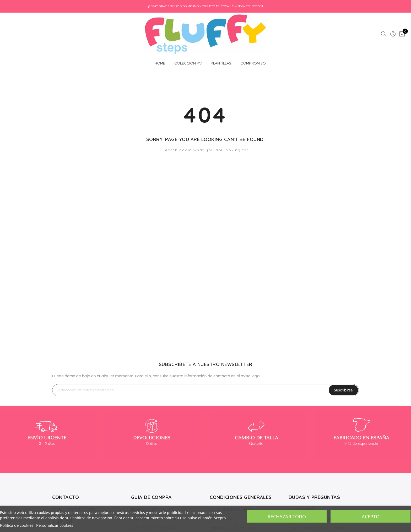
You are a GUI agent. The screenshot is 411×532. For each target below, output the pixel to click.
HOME (160, 62)
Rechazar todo (287, 517)
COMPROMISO (253, 63)
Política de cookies (17, 525)
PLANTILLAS (221, 62)
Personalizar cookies (55, 525)
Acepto (371, 517)
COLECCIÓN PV (188, 62)
